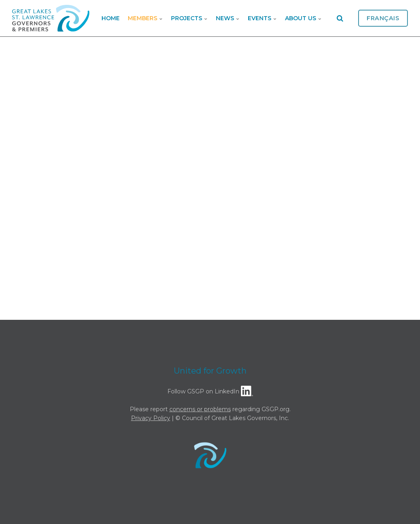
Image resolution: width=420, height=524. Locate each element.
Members (145, 18)
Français (383, 18)
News (228, 18)
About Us (303, 18)
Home (111, 18)
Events (262, 18)
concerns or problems (200, 409)
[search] (340, 18)
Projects (189, 18)
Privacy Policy (151, 418)
